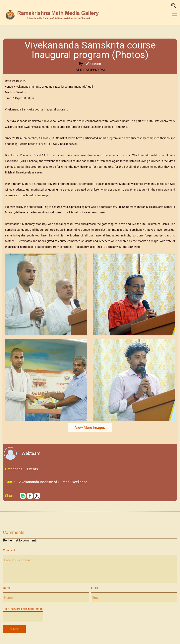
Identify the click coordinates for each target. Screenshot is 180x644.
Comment (9, 550)
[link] (46, 256)
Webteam (93, 64)
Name (7, 588)
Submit (14, 629)
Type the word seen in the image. (23, 609)
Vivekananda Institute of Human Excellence (53, 482)
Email (94, 588)
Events (32, 469)
